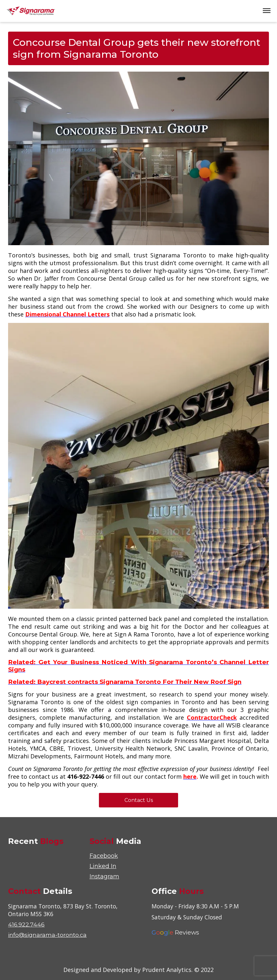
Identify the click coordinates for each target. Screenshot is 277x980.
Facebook (104, 856)
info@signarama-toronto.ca (48, 935)
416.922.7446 (26, 925)
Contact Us (139, 800)
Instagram (104, 876)
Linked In (103, 866)
